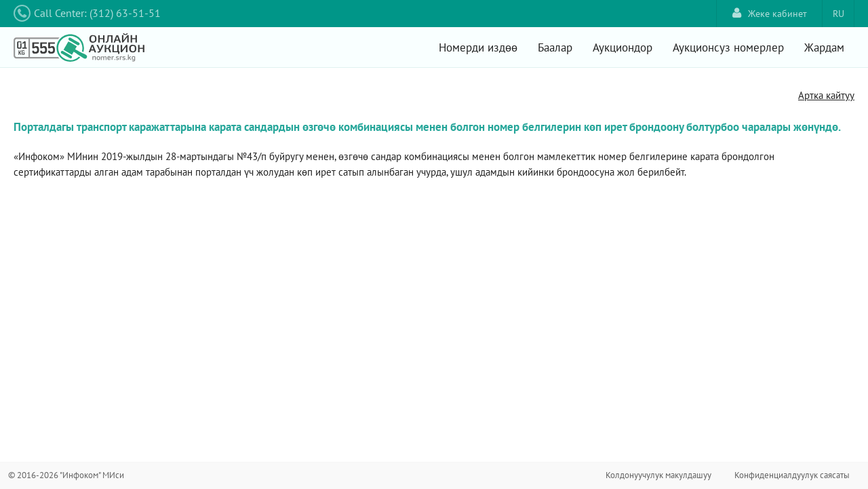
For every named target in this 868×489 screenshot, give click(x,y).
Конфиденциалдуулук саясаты (792, 475)
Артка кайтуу (826, 95)
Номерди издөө (478, 47)
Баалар (555, 47)
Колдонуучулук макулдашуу (658, 475)
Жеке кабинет (770, 13)
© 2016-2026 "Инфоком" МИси (66, 475)
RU (839, 14)
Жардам (824, 47)
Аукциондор (623, 47)
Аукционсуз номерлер (728, 47)
